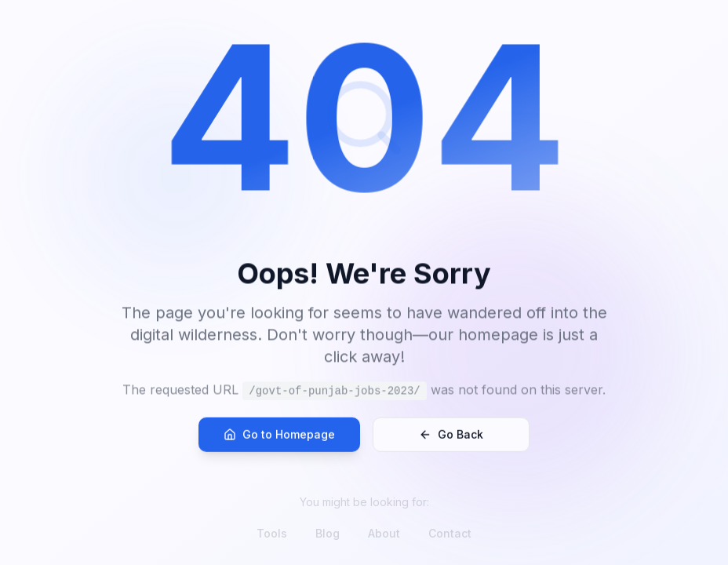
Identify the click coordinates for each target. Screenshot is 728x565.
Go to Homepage (279, 443)
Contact (450, 533)
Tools (272, 533)
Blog (328, 533)
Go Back (451, 443)
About (384, 533)
